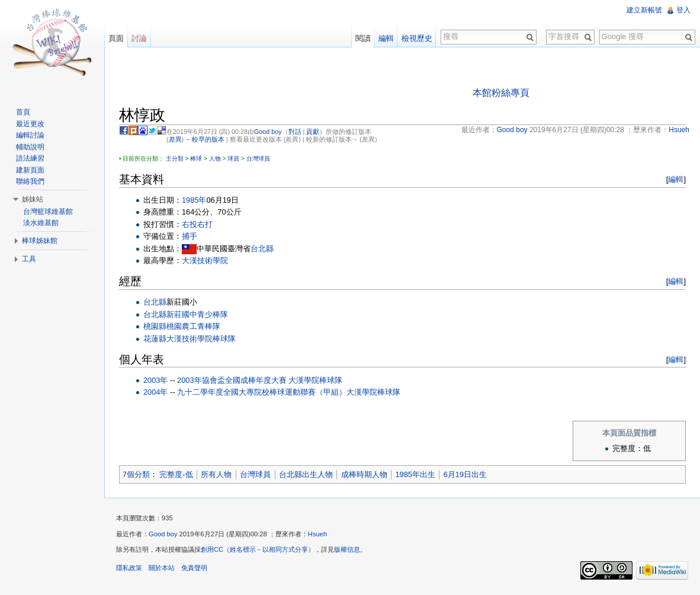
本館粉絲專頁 (501, 93)
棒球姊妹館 (40, 241)
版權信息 (347, 549)
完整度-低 (176, 474)
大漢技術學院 (205, 260)
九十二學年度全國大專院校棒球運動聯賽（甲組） (262, 392)
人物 (215, 159)
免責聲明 (194, 568)
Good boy (268, 132)
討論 (139, 38)
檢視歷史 (417, 38)
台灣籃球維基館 (48, 212)
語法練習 (30, 158)
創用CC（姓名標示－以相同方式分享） (258, 549)
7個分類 (136, 474)
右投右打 (197, 224)
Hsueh (317, 534)
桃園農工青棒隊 (193, 326)
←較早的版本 (205, 139)
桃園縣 (155, 326)
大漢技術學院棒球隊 (201, 339)
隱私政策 (129, 568)
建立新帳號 (644, 10)
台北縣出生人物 (306, 474)
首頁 (23, 112)
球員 (233, 159)
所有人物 (216, 474)
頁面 (116, 38)
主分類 (175, 159)
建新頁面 (30, 170)
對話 (295, 132)
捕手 (190, 236)
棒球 (196, 159)
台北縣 (262, 249)
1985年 (194, 200)
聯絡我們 (30, 181)
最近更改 (30, 124)
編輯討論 (30, 135)
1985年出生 (415, 474)
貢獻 (313, 132)
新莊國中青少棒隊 (197, 314)
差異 (175, 139)
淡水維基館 (41, 223)
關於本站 (162, 568)
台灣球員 (258, 159)
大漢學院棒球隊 (315, 380)
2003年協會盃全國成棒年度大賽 (232, 380)
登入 (683, 10)
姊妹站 (33, 199)
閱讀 (363, 38)
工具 (29, 259)
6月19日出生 (465, 474)
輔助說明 (30, 147)
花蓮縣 (155, 339)
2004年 (155, 392)
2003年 (155, 380)
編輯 (676, 179)
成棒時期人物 (364, 474)
